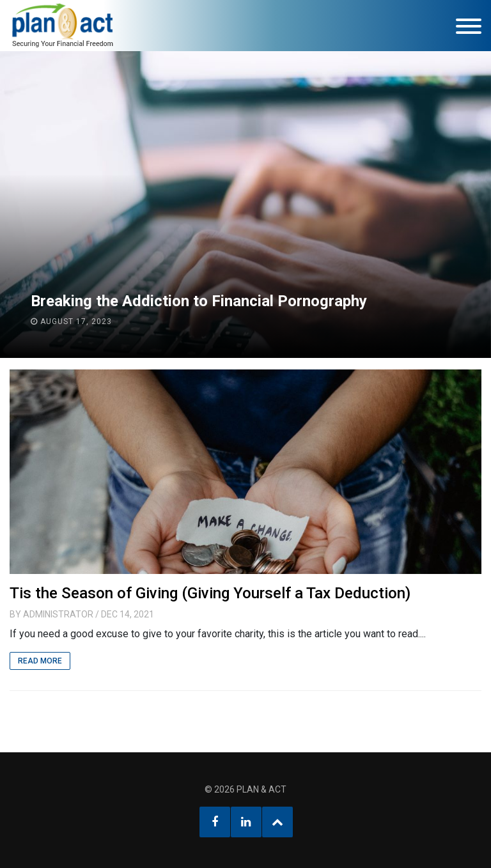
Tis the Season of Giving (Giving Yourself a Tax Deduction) (210, 593)
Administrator (58, 614)
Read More (40, 661)
